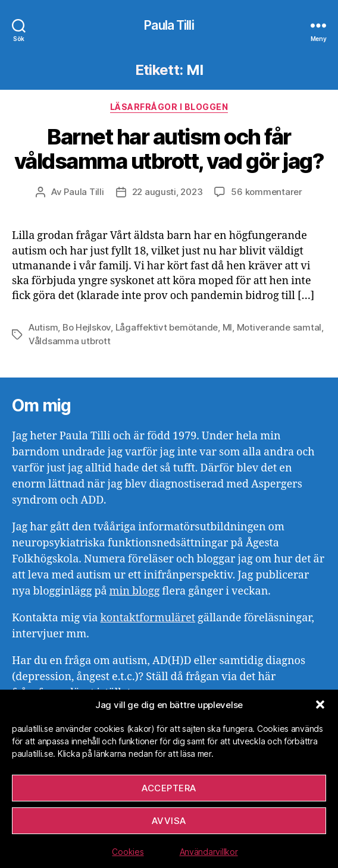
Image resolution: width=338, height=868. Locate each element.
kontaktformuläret (148, 618)
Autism (43, 327)
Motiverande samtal (279, 327)
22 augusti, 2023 (168, 192)
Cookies (128, 852)
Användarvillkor (209, 852)
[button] (320, 705)
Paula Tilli (169, 25)
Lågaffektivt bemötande (167, 327)
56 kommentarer (266, 192)
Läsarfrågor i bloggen (169, 107)
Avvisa (169, 821)
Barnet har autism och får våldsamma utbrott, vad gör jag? (169, 149)
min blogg (135, 591)
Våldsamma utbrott (70, 341)
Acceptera (169, 788)
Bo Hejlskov (87, 327)
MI (228, 327)
